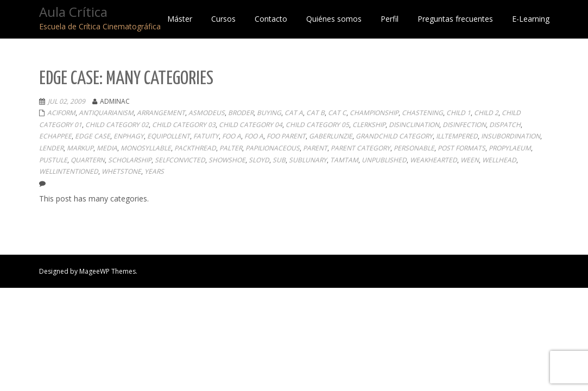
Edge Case (93, 136)
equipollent (169, 136)
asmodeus (207, 113)
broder (241, 113)
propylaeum (510, 148)
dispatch (505, 125)
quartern (88, 160)
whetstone (121, 171)
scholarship (130, 160)
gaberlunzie (331, 136)
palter (231, 148)
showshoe (227, 160)
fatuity (206, 136)
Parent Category (361, 148)
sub (279, 160)
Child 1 (459, 113)
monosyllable (146, 148)
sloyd (259, 160)
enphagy (129, 136)
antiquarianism (106, 113)
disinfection (464, 125)
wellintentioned (69, 171)
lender (51, 148)
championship (374, 113)
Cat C (337, 113)
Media (107, 148)
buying (269, 113)
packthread (195, 148)
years (154, 171)
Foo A (232, 136)
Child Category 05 (317, 125)
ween (470, 160)
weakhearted (434, 160)
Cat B (315, 113)
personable (414, 148)
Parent (315, 148)
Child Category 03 (184, 125)
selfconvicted (180, 160)
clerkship (369, 125)
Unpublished (384, 160)
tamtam (344, 160)
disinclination (414, 125)
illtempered (457, 136)
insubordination (511, 136)
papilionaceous (273, 148)
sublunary (308, 160)
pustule (53, 160)
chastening (422, 113)
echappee (55, 136)
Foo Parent (286, 136)
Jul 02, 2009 (67, 101)
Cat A (294, 113)
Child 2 (486, 113)
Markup (80, 148)
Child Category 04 (251, 125)
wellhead (499, 160)
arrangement (161, 113)
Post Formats (461, 148)
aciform (61, 113)
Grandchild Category (394, 136)
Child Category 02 (117, 125)
